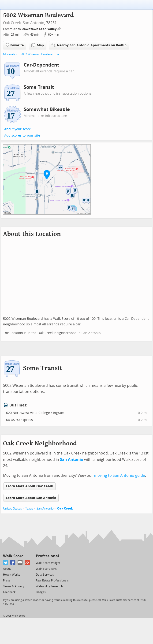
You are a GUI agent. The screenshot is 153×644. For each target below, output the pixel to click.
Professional (47, 556)
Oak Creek (65, 508)
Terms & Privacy (14, 586)
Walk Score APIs (46, 569)
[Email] (20, 563)
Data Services (45, 575)
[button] (47, 175)
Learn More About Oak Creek (30, 486)
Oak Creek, (12, 23)
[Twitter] (6, 563)
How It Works (12, 575)
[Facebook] (13, 563)
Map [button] (38, 45)
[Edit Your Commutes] (60, 28)
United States (12, 508)
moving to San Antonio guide (119, 475)
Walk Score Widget (48, 563)
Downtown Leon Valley (39, 29)
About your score (18, 129)
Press (7, 581)
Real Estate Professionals (52, 581)
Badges (41, 592)
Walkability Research (49, 586)
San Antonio (34, 23)
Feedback (9, 592)
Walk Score (13, 556)
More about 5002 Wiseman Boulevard (29, 54)
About (7, 569)
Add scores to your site (22, 136)
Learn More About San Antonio (31, 498)
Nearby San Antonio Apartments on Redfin (89, 45)
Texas (29, 508)
